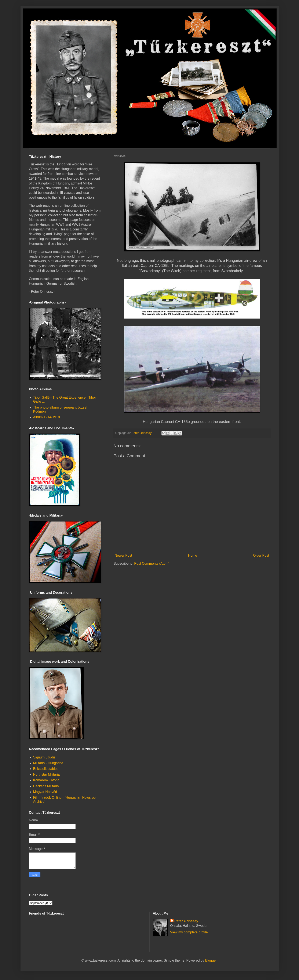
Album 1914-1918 (47, 417)
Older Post (261, 555)
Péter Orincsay (186, 921)
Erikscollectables (46, 769)
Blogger (211, 960)
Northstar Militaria (46, 774)
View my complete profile (189, 932)
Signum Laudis (44, 757)
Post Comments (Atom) (152, 563)
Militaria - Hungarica (48, 763)
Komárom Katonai (47, 780)
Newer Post (123, 555)
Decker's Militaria (46, 786)
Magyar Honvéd (45, 792)
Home (193, 555)
